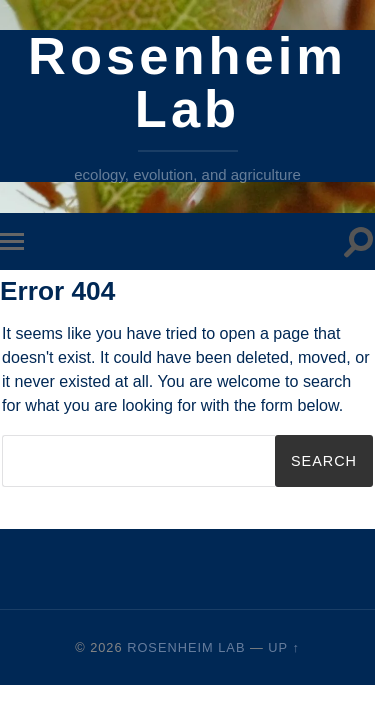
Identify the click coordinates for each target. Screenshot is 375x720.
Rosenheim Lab (187, 82)
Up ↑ (284, 647)
